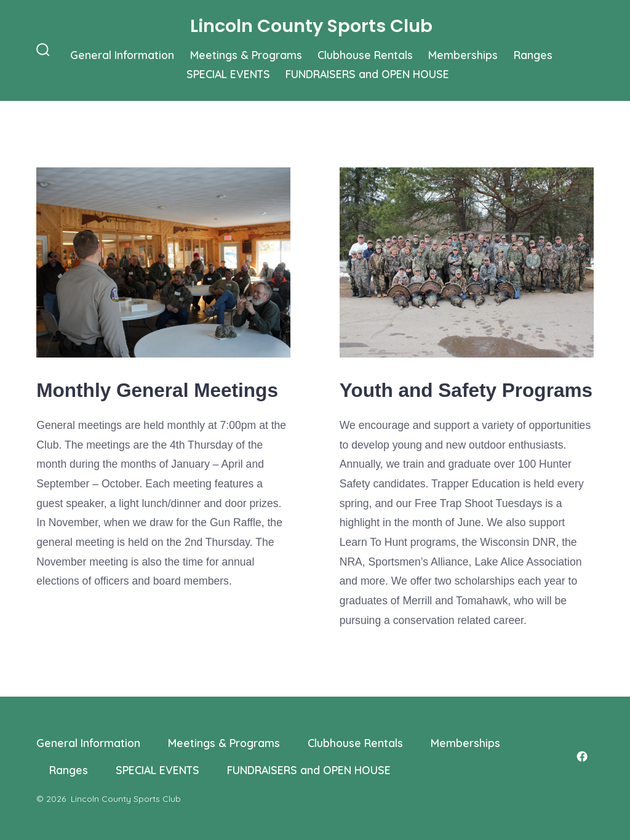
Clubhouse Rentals (365, 55)
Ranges (533, 55)
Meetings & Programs (246, 55)
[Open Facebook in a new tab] (582, 756)
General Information (122, 55)
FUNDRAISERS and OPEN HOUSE (367, 74)
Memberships (463, 55)
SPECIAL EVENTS (228, 74)
